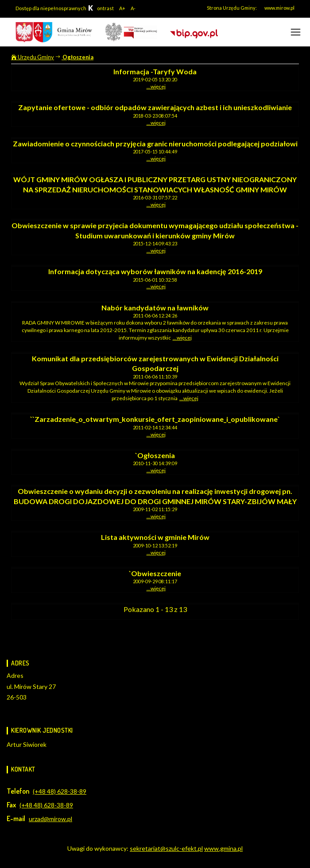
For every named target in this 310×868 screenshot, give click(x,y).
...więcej (156, 86)
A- (133, 8)
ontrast (101, 8)
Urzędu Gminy (33, 57)
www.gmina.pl (223, 848)
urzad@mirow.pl (50, 819)
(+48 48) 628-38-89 (60, 791)
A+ (122, 8)
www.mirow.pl (279, 8)
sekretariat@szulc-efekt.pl (166, 848)
